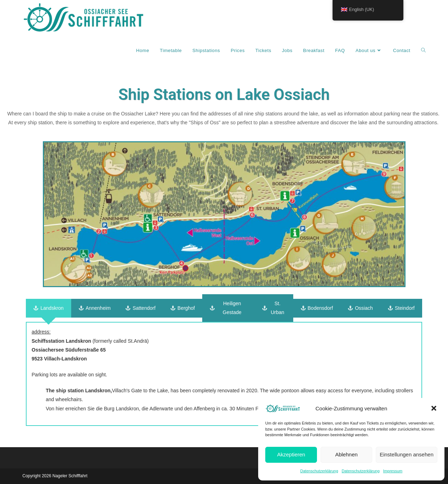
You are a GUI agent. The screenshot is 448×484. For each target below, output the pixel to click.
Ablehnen (346, 454)
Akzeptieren (291, 454)
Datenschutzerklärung (319, 471)
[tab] (48, 308)
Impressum (393, 471)
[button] (434, 408)
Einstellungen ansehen (407, 454)
